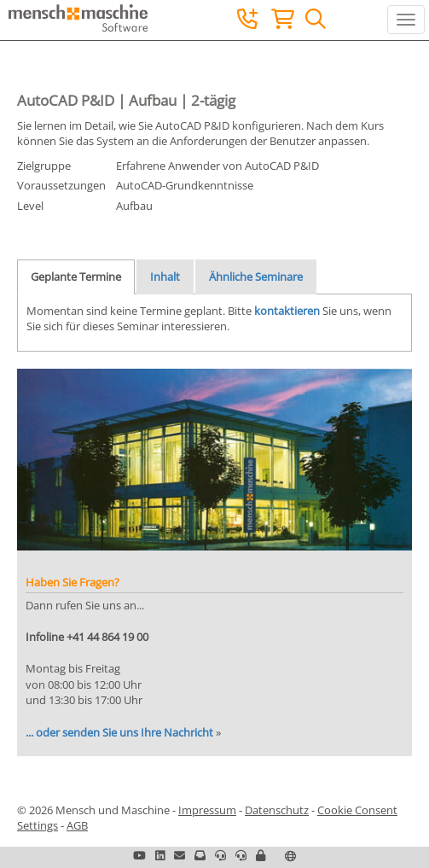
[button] (261, 855)
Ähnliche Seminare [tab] (256, 277)
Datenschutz (277, 810)
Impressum (207, 810)
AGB (77, 825)
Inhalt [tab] (165, 277)
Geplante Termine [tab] (76, 277)
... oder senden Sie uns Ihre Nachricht (119, 732)
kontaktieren (287, 311)
